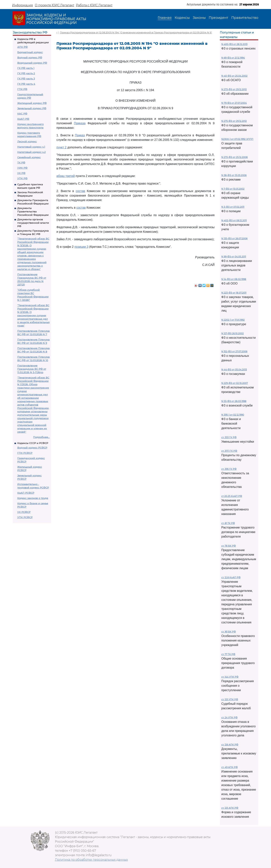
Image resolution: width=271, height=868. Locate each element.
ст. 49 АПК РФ (230, 767)
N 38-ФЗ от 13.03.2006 (234, 175)
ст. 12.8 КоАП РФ (231, 577)
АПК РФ (22, 47)
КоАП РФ (23, 119)
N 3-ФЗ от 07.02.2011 (233, 207)
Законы (199, 18)
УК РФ (21, 173)
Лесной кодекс (27, 141)
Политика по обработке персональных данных (91, 860)
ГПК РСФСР (25, 453)
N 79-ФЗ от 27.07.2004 (234, 103)
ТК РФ (21, 162)
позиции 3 (81, 247)
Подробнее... (41, 437)
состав (80, 191)
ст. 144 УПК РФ (230, 677)
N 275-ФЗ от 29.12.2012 (234, 121)
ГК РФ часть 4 (26, 84)
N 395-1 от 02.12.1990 (233, 415)
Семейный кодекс (29, 157)
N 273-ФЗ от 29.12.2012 (234, 89)
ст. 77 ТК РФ (228, 654)
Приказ (80, 135)
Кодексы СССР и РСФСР (33, 443)
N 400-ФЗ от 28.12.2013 (234, 44)
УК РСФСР (24, 512)
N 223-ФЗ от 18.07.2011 (234, 293)
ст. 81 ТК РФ (228, 523)
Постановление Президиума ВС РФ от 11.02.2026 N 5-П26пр (32, 369)
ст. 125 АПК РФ (230, 808)
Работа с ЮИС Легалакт (94, 5)
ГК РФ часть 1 (26, 68)
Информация (22, 5)
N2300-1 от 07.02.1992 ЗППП (237, 139)
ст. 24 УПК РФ (229, 717)
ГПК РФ (22, 89)
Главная (165, 18)
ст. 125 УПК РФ (230, 699)
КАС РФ (22, 114)
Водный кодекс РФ (30, 57)
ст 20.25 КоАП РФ (232, 496)
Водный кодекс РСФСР (32, 448)
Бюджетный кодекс (30, 52)
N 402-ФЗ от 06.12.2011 (234, 220)
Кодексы (182, 18)
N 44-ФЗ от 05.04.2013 (234, 370)
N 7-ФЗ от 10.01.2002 (233, 189)
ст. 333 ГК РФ (229, 437)
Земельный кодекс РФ (32, 108)
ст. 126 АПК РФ (230, 745)
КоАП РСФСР (26, 493)
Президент (218, 18)
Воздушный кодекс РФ (32, 63)
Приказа (80, 123)
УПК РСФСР (25, 517)
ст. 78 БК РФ (229, 546)
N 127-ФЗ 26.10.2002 (233, 333)
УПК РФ (22, 178)
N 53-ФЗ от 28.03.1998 (234, 401)
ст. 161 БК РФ (229, 632)
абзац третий (66, 176)
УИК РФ (22, 168)
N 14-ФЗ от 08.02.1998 (234, 279)
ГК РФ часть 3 (26, 79)
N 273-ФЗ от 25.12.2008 (234, 157)
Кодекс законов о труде (33, 498)
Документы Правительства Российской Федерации (33, 211)
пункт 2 (61, 147)
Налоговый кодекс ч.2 (31, 152)
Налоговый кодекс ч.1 (31, 147)
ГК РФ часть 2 (26, 73)
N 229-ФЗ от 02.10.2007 (235, 383)
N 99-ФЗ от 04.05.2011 (234, 257)
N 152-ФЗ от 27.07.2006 (234, 351)
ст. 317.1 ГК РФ (229, 451)
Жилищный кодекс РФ (32, 103)
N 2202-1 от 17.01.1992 (233, 320)
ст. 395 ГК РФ (229, 469)
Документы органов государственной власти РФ (33, 223)
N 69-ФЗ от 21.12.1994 (233, 58)
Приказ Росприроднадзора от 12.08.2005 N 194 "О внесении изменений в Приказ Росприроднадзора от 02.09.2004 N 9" (136, 32)
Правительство (245, 18)
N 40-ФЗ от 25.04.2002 (234, 76)
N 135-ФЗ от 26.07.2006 (234, 238)
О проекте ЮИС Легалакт (54, 5)
